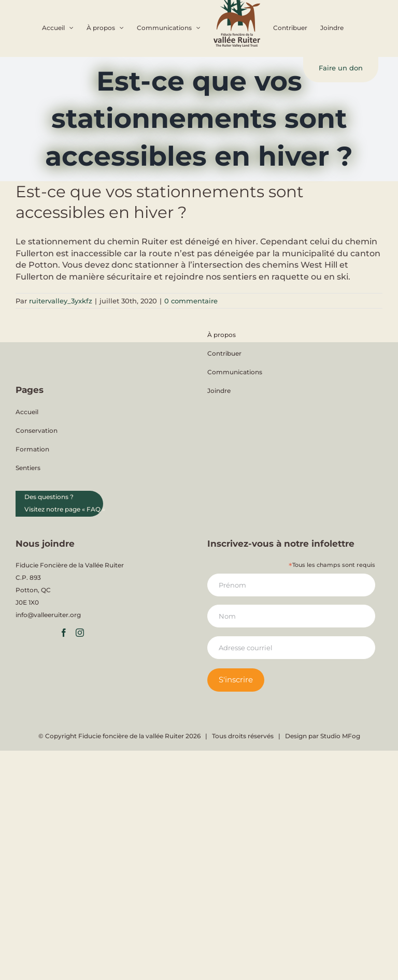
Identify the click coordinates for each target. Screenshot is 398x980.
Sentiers (28, 468)
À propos (222, 335)
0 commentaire (191, 301)
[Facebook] (64, 633)
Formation (32, 449)
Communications (235, 372)
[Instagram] (80, 633)
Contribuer (224, 353)
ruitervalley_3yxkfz (61, 301)
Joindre (219, 391)
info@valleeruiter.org (48, 615)
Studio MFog (340, 736)
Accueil (27, 412)
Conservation (37, 430)
